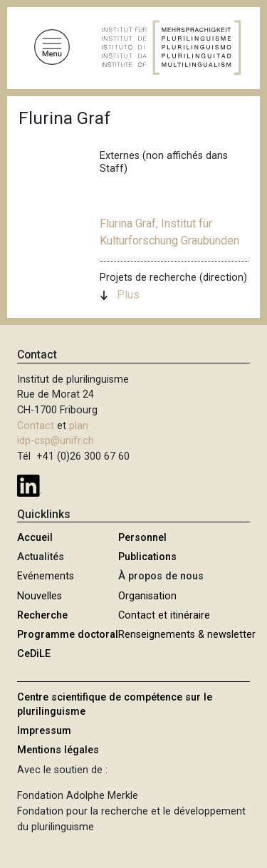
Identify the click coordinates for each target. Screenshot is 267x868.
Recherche (42, 615)
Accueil (35, 538)
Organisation (147, 596)
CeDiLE (34, 654)
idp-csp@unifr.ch (56, 441)
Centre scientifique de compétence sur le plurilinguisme (115, 704)
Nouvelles (40, 596)
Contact (36, 426)
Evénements (46, 576)
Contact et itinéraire (164, 615)
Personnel (142, 538)
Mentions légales (58, 750)
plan (79, 426)
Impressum (44, 731)
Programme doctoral (68, 635)
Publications (147, 557)
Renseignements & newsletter (187, 635)
